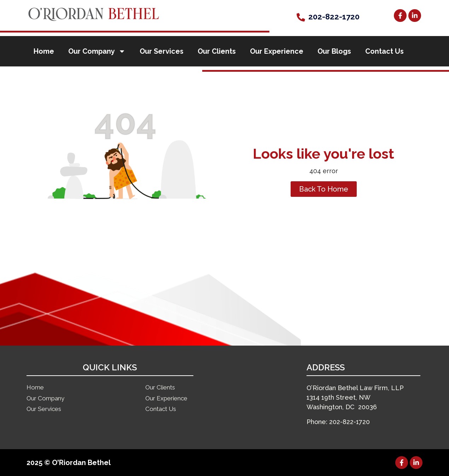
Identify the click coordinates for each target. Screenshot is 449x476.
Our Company (97, 51)
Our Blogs (334, 51)
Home (44, 51)
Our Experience (277, 51)
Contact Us (384, 51)
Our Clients (217, 51)
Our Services (162, 51)
